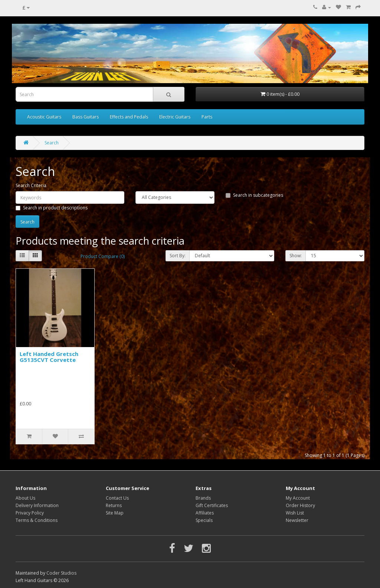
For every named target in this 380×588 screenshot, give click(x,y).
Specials (204, 520)
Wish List (295, 513)
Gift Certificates (212, 505)
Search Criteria (31, 185)
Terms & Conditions (37, 520)
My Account (298, 498)
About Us (25, 498)
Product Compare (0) (103, 256)
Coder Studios (61, 573)
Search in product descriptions (52, 208)
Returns (114, 505)
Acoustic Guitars (44, 117)
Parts (207, 117)
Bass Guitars (86, 117)
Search (52, 143)
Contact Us (117, 498)
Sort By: (178, 256)
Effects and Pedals (129, 117)
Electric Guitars (175, 117)
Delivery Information (37, 505)
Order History (300, 505)
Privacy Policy (30, 513)
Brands (203, 498)
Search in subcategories (254, 195)
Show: (296, 256)
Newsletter (297, 520)
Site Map (115, 513)
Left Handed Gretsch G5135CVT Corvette (49, 357)
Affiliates (205, 513)
